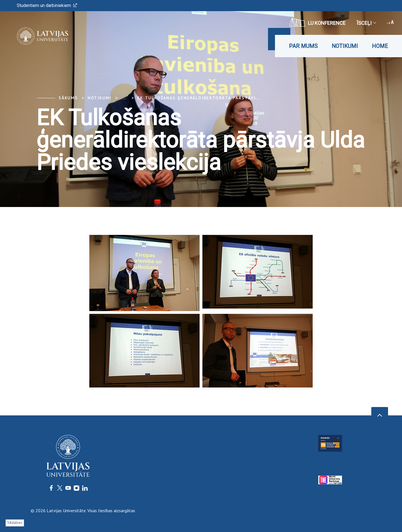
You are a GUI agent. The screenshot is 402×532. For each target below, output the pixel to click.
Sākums (68, 98)
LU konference (318, 22)
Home (380, 46)
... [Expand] (124, 98)
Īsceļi (366, 23)
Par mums (303, 46)
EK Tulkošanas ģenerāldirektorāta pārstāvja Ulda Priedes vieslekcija (231, 98)
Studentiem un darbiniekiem (47, 5)
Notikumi (345, 46)
